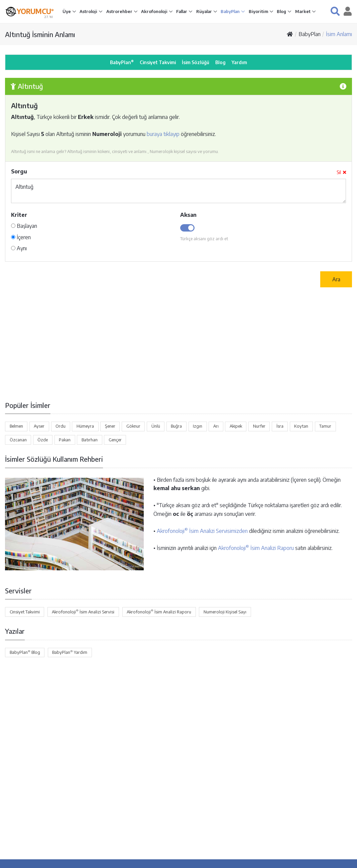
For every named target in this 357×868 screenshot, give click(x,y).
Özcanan (18, 440)
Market (303, 11)
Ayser (39, 426)
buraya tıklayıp (163, 134)
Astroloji (89, 11)
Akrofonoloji (155, 11)
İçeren (21, 237)
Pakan (65, 440)
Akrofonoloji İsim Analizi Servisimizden (202, 531)
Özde (43, 440)
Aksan (188, 215)
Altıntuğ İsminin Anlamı (40, 34)
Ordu (61, 426)
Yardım (239, 62)
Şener (110, 426)
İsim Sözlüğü (196, 62)
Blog (282, 11)
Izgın (198, 426)
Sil (341, 172)
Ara (336, 279)
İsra (280, 426)
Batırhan (90, 440)
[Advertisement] (178, 344)
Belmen (16, 426)
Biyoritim (259, 11)
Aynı (19, 248)
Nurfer (259, 426)
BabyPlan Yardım (70, 652)
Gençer (115, 440)
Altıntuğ (178, 191)
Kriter (19, 215)
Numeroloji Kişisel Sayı (225, 612)
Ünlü (156, 426)
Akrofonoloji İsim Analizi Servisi (83, 611)
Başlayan (24, 226)
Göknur (133, 426)
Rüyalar (205, 11)
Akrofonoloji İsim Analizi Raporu (256, 548)
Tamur (325, 426)
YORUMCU (35, 11)
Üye (67, 11)
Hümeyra (85, 426)
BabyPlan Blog (25, 652)
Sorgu (19, 171)
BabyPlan (231, 11)
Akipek (236, 426)
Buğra (176, 426)
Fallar (182, 11)
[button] (335, 11)
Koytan (301, 426)
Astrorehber (120, 11)
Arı (216, 426)
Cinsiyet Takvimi (158, 62)
